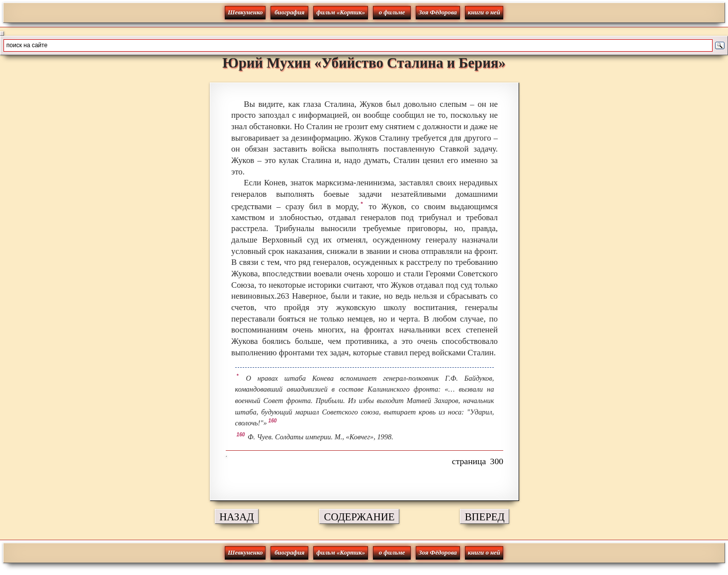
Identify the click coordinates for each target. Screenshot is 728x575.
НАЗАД (236, 517)
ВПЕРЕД (485, 517)
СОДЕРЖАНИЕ (360, 517)
